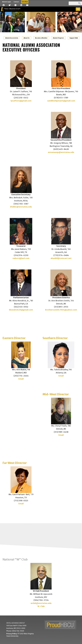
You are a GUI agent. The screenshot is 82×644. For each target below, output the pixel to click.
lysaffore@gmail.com (21, 101)
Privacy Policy (12, 634)
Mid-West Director (56, 394)
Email (21, 379)
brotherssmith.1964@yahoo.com (61, 310)
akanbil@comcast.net (61, 258)
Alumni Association (12, 38)
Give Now (25, 2)
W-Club (41, 606)
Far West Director (15, 463)
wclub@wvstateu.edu (41, 603)
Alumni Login (7, 2)
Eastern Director (14, 338)
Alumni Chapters (58, 38)
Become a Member (41, 38)
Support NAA (74, 38)
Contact (16, 2)
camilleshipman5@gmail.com (61, 101)
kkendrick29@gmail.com (21, 310)
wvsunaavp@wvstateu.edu (61, 152)
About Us (27, 38)
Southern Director (55, 338)
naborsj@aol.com (21, 258)
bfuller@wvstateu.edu (21, 207)
